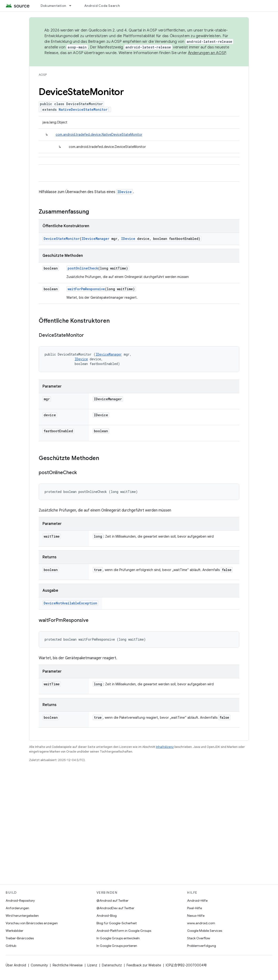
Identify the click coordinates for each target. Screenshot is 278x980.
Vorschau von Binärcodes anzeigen (32, 923)
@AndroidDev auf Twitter (115, 908)
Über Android (16, 965)
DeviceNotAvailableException (70, 603)
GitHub (11, 946)
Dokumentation (53, 6)
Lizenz (92, 965)
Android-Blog (107, 916)
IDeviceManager (95, 239)
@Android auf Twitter (112, 901)
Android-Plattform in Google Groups (124, 931)
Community (39, 965)
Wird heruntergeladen (22, 916)
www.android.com (201, 923)
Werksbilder (14, 931)
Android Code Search (102, 6)
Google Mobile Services (205, 931)
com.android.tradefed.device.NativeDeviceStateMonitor (99, 135)
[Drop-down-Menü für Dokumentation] (72, 6)
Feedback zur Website (144, 965)
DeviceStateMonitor (62, 239)
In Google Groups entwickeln (118, 938)
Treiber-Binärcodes (20, 938)
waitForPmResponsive (86, 289)
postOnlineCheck (83, 268)
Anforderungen (17, 908)
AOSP (43, 75)
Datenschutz (112, 965)
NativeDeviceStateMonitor (83, 109)
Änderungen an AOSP (207, 53)
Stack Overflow (199, 938)
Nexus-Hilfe (196, 916)
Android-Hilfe (197, 901)
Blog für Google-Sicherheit (117, 923)
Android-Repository (20, 901)
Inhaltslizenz (165, 747)
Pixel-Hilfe (195, 908)
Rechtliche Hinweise (68, 965)
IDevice (125, 192)
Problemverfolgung (202, 946)
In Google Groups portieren (117, 946)
